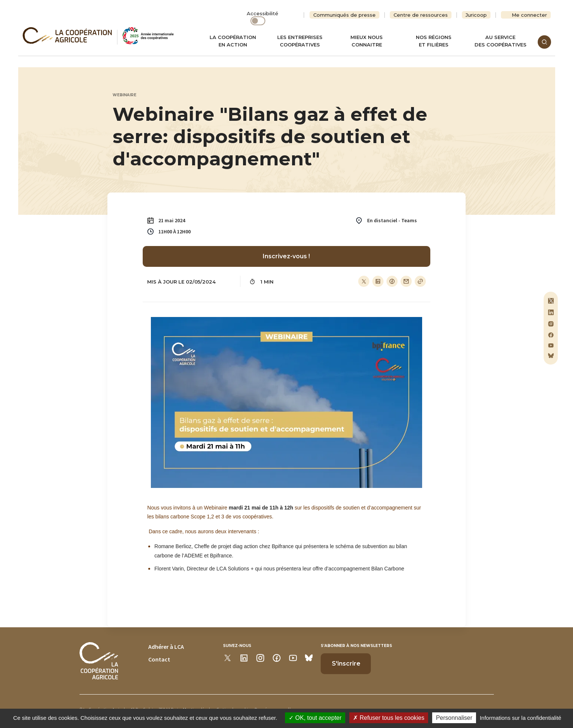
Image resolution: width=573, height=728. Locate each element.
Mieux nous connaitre (367, 41)
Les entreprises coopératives (300, 41)
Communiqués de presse (344, 15)
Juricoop (476, 15)
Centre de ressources (421, 15)
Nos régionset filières (434, 41)
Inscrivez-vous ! (286, 256)
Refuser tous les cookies (389, 718)
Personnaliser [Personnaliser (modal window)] (454, 718)
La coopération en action (233, 41)
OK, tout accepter (315, 718)
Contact (159, 659)
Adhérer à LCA (166, 647)
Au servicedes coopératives (501, 41)
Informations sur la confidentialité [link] (520, 718)
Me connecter (529, 15)
